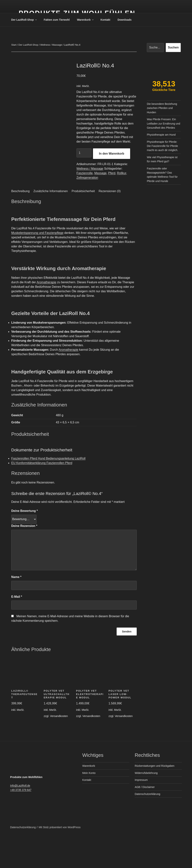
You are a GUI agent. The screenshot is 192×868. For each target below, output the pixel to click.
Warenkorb (85, 20)
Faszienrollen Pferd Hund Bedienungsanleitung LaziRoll (48, 491)
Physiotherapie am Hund (161, 135)
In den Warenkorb (112, 154)
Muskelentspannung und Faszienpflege (37, 265)
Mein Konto (89, 805)
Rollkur (122, 173)
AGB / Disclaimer (145, 819)
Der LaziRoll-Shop (24, 20)
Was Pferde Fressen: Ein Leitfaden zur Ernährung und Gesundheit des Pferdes (163, 124)
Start (14, 45)
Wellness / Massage (51, 45)
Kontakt (105, 20)
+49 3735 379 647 (21, 822)
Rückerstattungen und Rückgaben (154, 798)
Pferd (112, 173)
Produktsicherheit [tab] (83, 223)
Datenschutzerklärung (147, 826)
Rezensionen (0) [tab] (110, 223)
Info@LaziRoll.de (20, 818)
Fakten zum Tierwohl (57, 20)
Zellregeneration (87, 178)
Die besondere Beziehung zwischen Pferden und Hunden (162, 108)
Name (16, 609)
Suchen (173, 47)
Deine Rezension (24, 558)
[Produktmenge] (84, 153)
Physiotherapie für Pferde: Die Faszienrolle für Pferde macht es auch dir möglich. (162, 146)
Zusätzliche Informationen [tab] (51, 223)
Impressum (141, 812)
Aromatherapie (46, 314)
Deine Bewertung (24, 543)
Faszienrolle (85, 173)
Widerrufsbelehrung (146, 805)
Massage (100, 173)
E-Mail (17, 629)
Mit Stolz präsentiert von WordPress (60, 859)
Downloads (125, 20)
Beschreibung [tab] (20, 223)
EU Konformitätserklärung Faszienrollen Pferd (42, 495)
